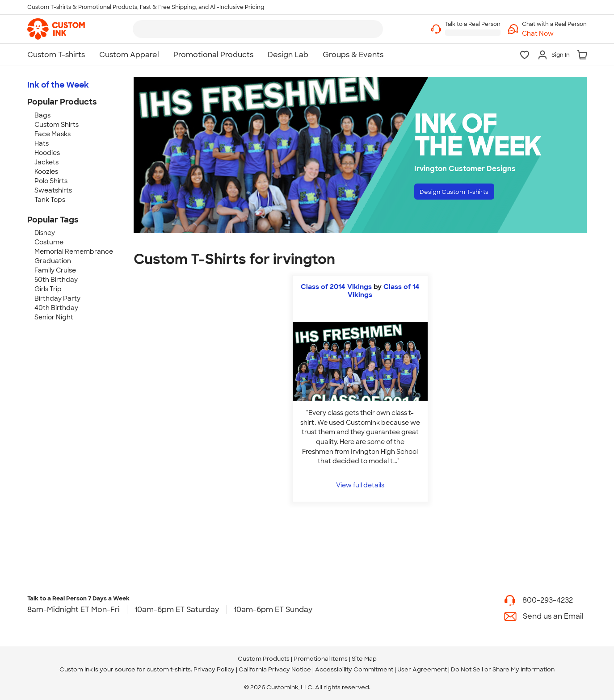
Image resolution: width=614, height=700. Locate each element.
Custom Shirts (57, 125)
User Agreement (422, 669)
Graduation (53, 261)
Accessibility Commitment (354, 669)
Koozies (46, 172)
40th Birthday (56, 308)
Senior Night (54, 317)
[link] (56, 29)
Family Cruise (55, 270)
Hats (42, 143)
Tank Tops (50, 200)
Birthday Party (57, 298)
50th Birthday (56, 280)
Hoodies (47, 153)
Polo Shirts (51, 181)
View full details (360, 485)
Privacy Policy (214, 669)
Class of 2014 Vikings (336, 287)
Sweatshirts (53, 190)
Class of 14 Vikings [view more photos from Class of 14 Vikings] (384, 291)
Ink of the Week (58, 85)
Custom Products (264, 659)
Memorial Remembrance (74, 251)
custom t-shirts (169, 669)
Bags (42, 115)
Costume (49, 242)
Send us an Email (553, 616)
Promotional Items (321, 659)
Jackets (46, 162)
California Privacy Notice (275, 669)
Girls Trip (48, 289)
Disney (45, 233)
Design (464, 193)
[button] (554, 34)
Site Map (364, 659)
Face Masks (53, 134)
